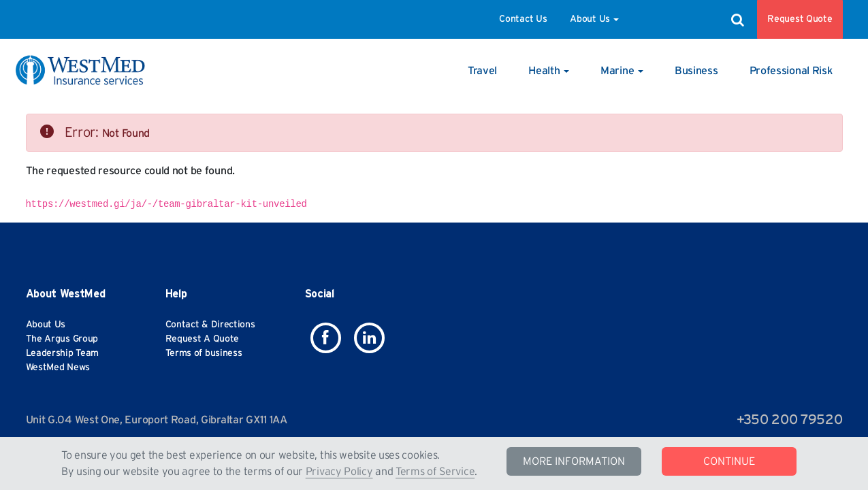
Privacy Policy (339, 472)
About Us (594, 19)
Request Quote (800, 19)
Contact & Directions (210, 325)
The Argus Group (62, 339)
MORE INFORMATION (574, 461)
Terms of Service (435, 472)
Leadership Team (63, 353)
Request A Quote (203, 339)
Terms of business (204, 353)
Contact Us (523, 19)
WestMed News (58, 367)
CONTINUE (729, 461)
